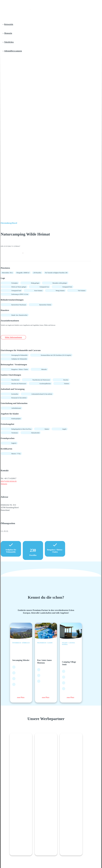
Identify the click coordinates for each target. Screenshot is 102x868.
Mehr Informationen (15, 337)
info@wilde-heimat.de (9, 481)
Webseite (4, 484)
